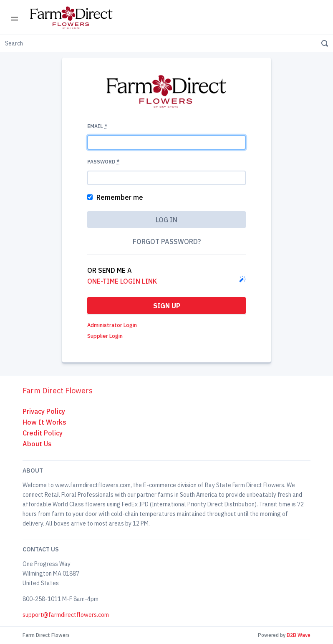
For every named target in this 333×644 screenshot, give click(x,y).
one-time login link (122, 281)
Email (97, 126)
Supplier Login (105, 336)
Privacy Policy (44, 411)
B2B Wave (299, 635)
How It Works (44, 422)
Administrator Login (112, 325)
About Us (37, 444)
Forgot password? (167, 241)
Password (103, 162)
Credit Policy (43, 433)
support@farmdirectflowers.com (66, 615)
